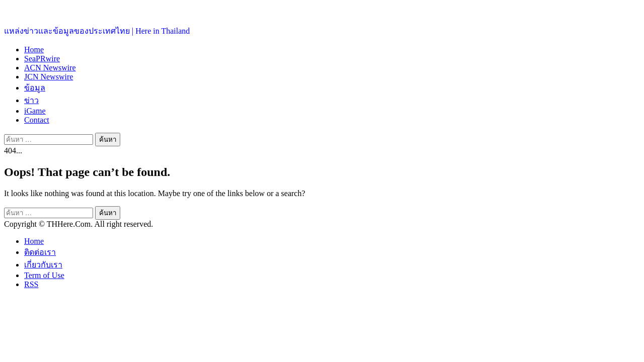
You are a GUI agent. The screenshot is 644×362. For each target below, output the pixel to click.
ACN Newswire (50, 68)
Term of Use (44, 275)
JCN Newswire (49, 77)
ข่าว (31, 100)
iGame (35, 111)
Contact (37, 120)
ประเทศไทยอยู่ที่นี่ (35, 10)
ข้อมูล (35, 88)
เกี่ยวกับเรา (43, 265)
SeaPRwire (42, 59)
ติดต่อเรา (40, 252)
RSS (31, 284)
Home (34, 50)
